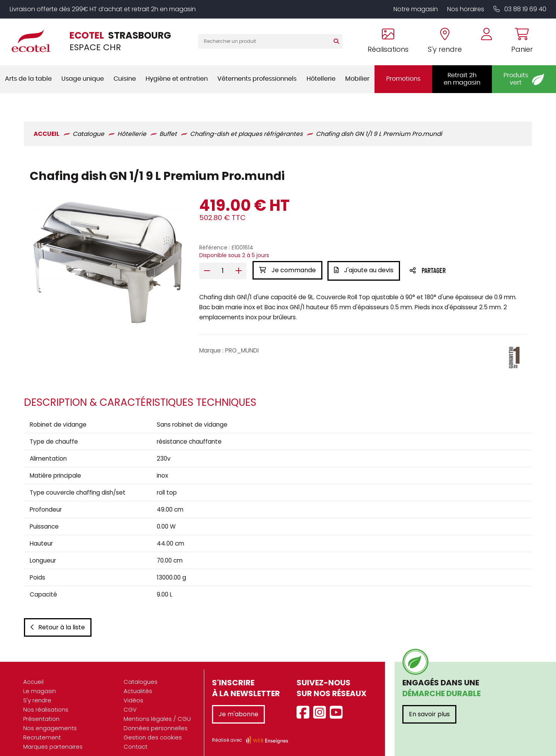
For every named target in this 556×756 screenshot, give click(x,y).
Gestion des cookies (153, 726)
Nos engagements (50, 717)
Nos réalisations (46, 699)
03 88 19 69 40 (520, 9)
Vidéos (133, 689)
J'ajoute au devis (364, 250)
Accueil (33, 671)
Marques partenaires (53, 736)
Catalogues (141, 671)
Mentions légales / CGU (157, 708)
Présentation (41, 708)
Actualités (138, 680)
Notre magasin (416, 9)
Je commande (287, 250)
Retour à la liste (57, 616)
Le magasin (40, 680)
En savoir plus (429, 703)
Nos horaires (466, 9)
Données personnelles (156, 717)
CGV (130, 699)
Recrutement (42, 726)
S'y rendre (37, 689)
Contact (136, 736)
